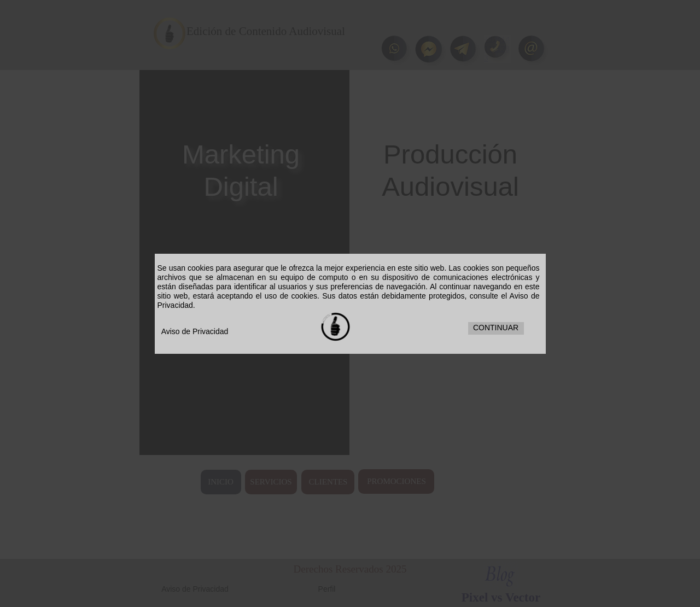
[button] (496, 328)
